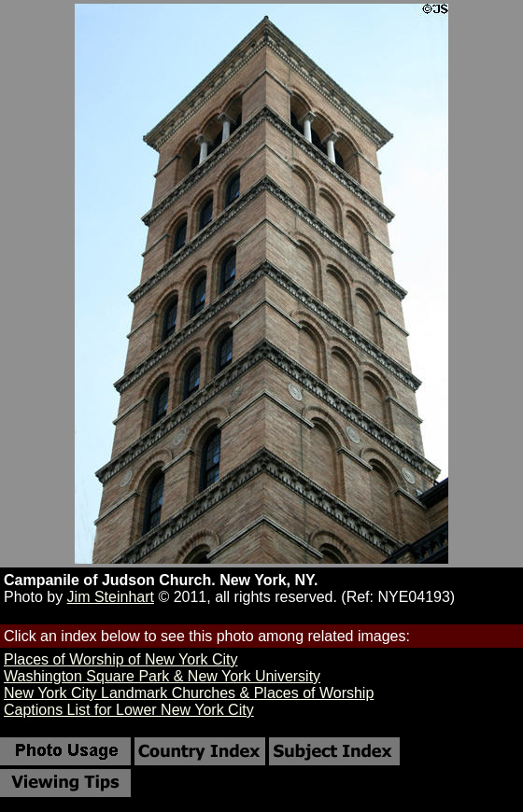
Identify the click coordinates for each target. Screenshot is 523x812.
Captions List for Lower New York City (129, 710)
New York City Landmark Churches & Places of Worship (189, 693)
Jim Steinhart (111, 597)
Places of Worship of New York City (120, 659)
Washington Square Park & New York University (162, 676)
